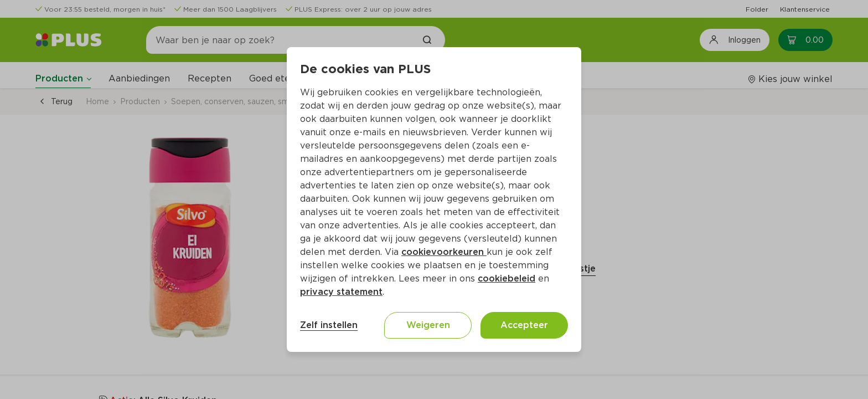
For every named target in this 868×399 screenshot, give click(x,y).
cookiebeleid (507, 278)
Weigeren (428, 325)
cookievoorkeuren (444, 252)
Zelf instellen (329, 325)
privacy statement (341, 292)
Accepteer (524, 325)
